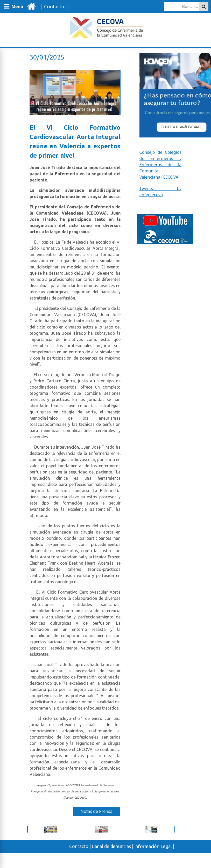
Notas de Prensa (97, 811)
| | (53, 6)
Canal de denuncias (111, 846)
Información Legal (153, 846)
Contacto (79, 846)
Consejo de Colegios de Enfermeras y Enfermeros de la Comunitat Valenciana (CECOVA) (161, 165)
